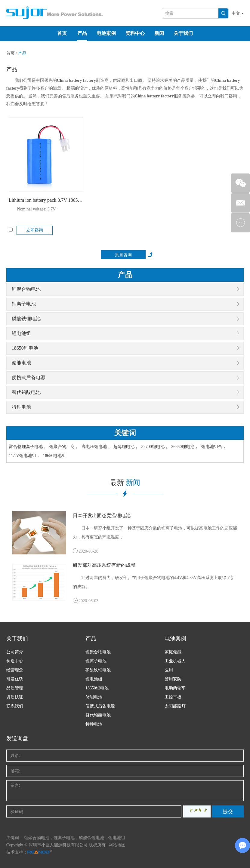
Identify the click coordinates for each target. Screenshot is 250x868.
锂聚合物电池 (26, 289)
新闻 (159, 33)
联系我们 (15, 706)
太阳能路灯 (175, 706)
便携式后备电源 (29, 377)
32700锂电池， (155, 447)
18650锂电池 (25, 348)
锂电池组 (21, 333)
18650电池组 (54, 456)
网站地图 (117, 845)
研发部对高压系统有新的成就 (104, 565)
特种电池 (21, 407)
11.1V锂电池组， (25, 456)
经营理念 (15, 670)
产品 (82, 33)
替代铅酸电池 (26, 392)
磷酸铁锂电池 (26, 319)
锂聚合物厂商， (64, 447)
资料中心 (135, 33)
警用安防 (173, 679)
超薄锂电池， (126, 447)
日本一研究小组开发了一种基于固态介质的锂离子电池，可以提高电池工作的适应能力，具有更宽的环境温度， (155, 533)
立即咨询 (35, 230)
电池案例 (106, 33)
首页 (62, 33)
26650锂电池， (185, 447)
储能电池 (21, 363)
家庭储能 (173, 652)
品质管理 (15, 688)
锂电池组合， (214, 447)
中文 (236, 13)
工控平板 (173, 697)
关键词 (125, 433)
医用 (169, 670)
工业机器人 (175, 661)
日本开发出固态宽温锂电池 (102, 515)
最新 (125, 483)
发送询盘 (17, 738)
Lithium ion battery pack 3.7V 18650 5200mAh (46, 200)
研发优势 (15, 679)
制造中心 (15, 661)
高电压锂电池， (96, 447)
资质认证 (15, 697)
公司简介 (15, 652)
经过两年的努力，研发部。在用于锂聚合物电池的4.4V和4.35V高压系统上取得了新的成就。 (154, 582)
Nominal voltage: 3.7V (37, 209)
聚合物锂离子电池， (28, 447)
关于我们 (183, 33)
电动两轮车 (175, 688)
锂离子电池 (24, 304)
